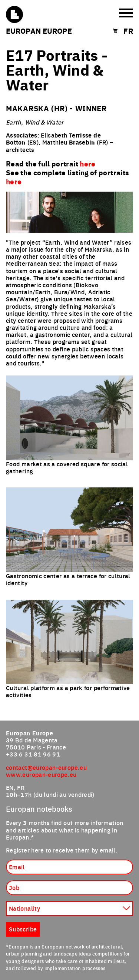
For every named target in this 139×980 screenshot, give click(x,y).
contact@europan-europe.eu (46, 767)
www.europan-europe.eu (41, 774)
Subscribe (23, 929)
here (14, 181)
